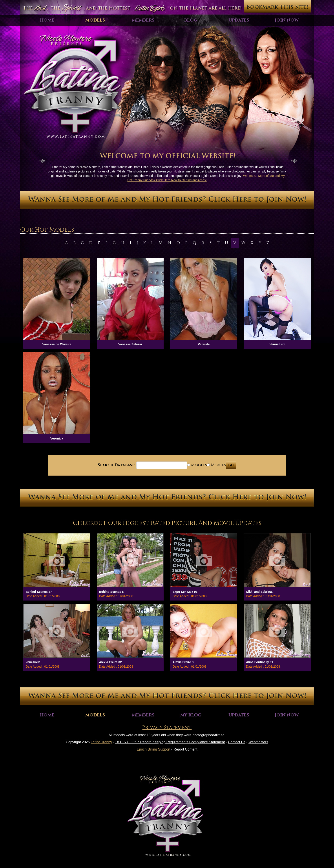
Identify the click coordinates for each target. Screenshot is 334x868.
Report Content (185, 749)
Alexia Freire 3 (183, 662)
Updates (239, 20)
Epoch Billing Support (154, 749)
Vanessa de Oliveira (57, 344)
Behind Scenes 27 (39, 592)
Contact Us (237, 742)
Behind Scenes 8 (111, 592)
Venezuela (33, 662)
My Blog (191, 715)
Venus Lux (277, 344)
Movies (216, 465)
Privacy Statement (167, 728)
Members (143, 20)
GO (231, 465)
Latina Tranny (101, 742)
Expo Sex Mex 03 (185, 592)
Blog (191, 20)
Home (47, 20)
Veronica (57, 438)
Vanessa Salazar (130, 344)
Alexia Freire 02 (110, 662)
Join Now (287, 20)
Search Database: (117, 465)
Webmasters (258, 742)
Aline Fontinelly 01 (260, 662)
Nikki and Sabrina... (260, 592)
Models (95, 20)
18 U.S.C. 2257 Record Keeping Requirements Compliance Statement (170, 742)
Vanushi (204, 344)
